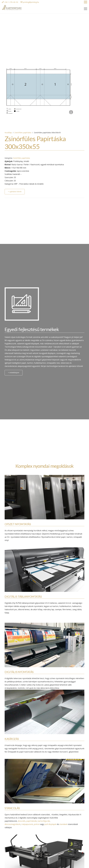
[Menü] (86, 9)
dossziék (22, 821)
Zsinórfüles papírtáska (23, 133)
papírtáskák (32, 821)
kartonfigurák (44, 821)
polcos (37, 824)
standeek (63, 824)
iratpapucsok (27, 824)
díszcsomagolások (13, 824)
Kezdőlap (8, 133)
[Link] (12, 8)
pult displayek (51, 824)
